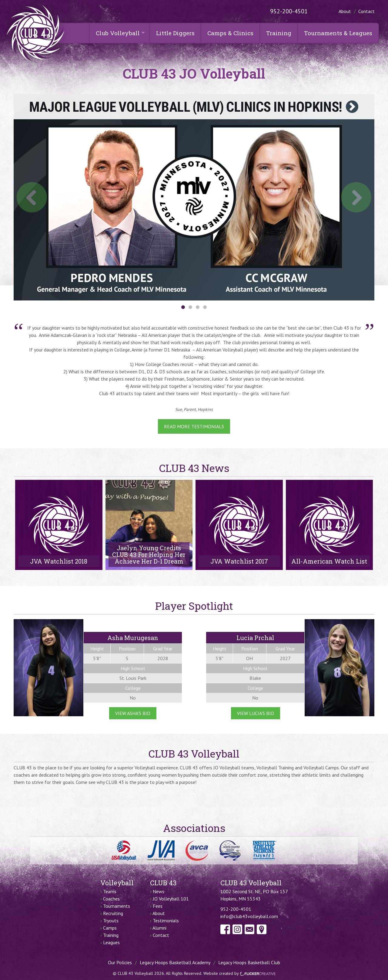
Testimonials (166, 921)
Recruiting (113, 913)
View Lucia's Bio (256, 713)
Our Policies (120, 962)
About (345, 11)
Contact (366, 11)
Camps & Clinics (230, 33)
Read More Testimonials (194, 426)
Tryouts (111, 921)
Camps (110, 928)
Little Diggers (175, 33)
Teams (110, 891)
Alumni (159, 928)
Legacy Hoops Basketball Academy (175, 962)
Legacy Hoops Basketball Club (249, 962)
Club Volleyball (118, 33)
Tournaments (117, 906)
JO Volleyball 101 (171, 899)
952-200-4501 (289, 11)
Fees (158, 906)
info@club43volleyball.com (249, 916)
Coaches (111, 899)
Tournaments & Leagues (338, 33)
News (159, 891)
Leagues (111, 942)
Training (279, 33)
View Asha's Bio (133, 713)
